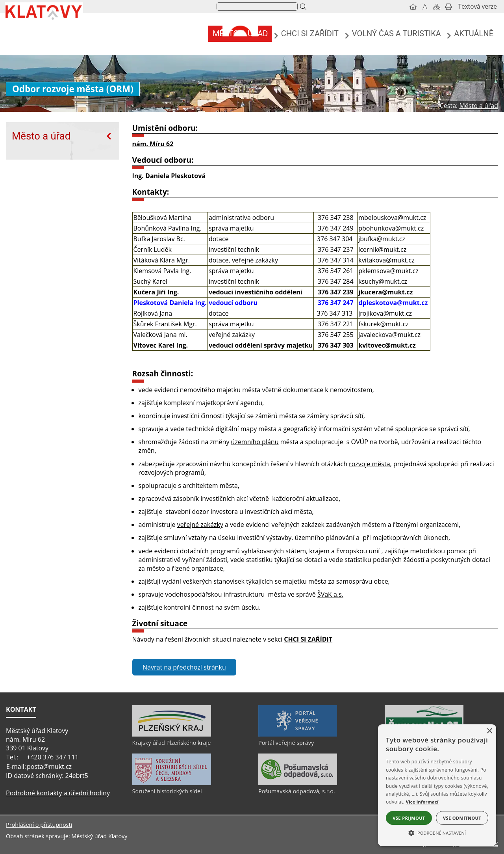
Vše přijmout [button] (409, 818)
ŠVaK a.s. (330, 594)
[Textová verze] (478, 7)
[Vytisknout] (448, 7)
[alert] (437, 785)
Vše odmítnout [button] (462, 818)
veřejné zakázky (200, 525)
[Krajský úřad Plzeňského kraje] (172, 735)
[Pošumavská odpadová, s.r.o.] (298, 783)
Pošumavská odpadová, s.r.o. (297, 791)
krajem (319, 551)
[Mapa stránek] (437, 7)
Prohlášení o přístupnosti (39, 825)
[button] (437, 832)
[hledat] (256, 7)
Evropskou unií (359, 551)
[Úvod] (413, 7)
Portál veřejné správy (286, 743)
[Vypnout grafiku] (425, 7)
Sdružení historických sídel (167, 791)
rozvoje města (369, 464)
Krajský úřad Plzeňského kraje (172, 743)
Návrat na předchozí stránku (184, 667)
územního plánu (255, 442)
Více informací (422, 802)
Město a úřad (41, 136)
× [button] (489, 731)
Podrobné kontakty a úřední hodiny (58, 793)
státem (296, 551)
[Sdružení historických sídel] (172, 783)
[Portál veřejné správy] (298, 735)
